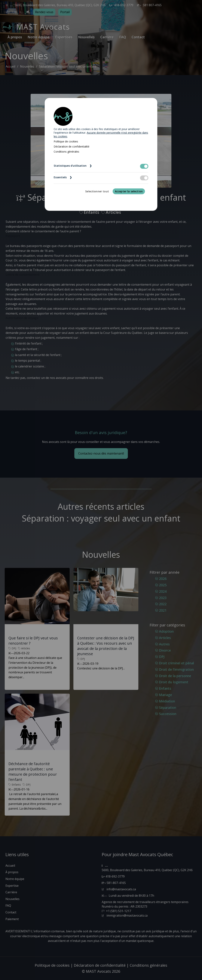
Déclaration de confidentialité (72, 146)
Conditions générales (66, 152)
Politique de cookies (66, 141)
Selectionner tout (97, 191)
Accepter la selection (129, 191)
